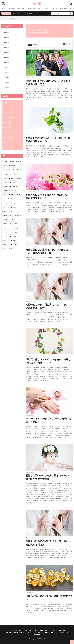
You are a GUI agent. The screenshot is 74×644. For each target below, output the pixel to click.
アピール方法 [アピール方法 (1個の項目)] (7, 216)
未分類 (6, 142)
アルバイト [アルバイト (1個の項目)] (7, 232)
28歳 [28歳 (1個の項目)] (19, 170)
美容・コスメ (21, 8)
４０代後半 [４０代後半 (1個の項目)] (7, 191)
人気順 (35, 44)
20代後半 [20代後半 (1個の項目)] (13, 166)
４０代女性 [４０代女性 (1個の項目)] (14, 187)
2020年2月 (6, 58)
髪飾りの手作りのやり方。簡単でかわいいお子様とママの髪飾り (48, 477)
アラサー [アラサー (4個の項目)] (17, 224)
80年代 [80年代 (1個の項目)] (12, 195)
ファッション (11, 8)
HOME (5, 18)
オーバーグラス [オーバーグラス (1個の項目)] (8, 249)
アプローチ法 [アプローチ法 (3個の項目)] (7, 224)
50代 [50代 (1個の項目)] (5, 195)
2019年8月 (6, 83)
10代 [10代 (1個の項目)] (12, 162)
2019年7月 (6, 88)
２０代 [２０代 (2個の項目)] (19, 162)
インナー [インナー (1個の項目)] (15, 245)
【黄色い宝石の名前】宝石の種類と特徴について (49, 598)
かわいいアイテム (14, 18)
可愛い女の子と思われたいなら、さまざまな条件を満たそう (48, 82)
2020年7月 (6, 33)
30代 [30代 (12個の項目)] (5, 178)
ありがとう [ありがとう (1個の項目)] (17, 228)
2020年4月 (6, 48)
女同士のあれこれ (9, 112)
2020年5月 (6, 43)
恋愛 (13, 13)
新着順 (30, 44)
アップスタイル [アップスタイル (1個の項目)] (8, 211)
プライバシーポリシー (62, 632)
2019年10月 (6, 73)
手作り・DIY (8, 127)
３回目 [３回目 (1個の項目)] (13, 182)
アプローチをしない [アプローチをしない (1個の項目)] (9, 220)
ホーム (3, 8)
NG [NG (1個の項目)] (19, 195)
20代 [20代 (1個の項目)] (5, 166)
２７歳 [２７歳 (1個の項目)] (12, 170)
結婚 (31, 13)
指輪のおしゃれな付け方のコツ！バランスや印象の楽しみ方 (48, 306)
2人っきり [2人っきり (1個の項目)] (7, 174)
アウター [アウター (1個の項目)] (15, 203)
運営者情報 (37, 635)
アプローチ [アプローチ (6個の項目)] (18, 216)
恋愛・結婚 (55, 8)
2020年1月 (6, 63)
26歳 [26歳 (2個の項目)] (5, 170)
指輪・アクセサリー (44, 8)
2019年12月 (6, 68)
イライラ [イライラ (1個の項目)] (6, 245)
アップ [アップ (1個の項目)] (14, 207)
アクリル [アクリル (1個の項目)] (6, 207)
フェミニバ (43, 639)
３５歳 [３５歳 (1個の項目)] (6, 182)
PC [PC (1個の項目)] (5, 199)
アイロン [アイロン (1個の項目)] (6, 203)
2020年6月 (6, 38)
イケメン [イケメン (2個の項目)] (6, 240)
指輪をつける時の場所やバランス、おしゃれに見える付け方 (48, 543)
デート (17, 13)
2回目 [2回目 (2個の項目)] (15, 174)
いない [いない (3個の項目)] (14, 240)
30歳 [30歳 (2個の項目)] (12, 178)
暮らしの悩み (32, 8)
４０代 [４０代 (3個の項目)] (6, 187)
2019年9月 (6, 78)
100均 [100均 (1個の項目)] (6, 162)
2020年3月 (6, 53)
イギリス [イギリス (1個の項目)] (14, 236)
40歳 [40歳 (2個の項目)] (15, 191)
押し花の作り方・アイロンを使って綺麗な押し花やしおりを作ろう (48, 361)
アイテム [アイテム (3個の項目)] (12, 199)
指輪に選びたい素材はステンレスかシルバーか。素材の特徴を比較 (48, 251)
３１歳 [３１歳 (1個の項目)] (19, 178)
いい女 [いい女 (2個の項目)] (6, 236)
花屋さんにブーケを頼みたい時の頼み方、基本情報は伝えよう (48, 196)
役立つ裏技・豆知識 (66, 8)
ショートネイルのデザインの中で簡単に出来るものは (48, 420)
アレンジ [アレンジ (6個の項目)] (16, 232)
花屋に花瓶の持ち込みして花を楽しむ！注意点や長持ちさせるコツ (48, 139)
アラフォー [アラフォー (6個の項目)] (7, 228)
